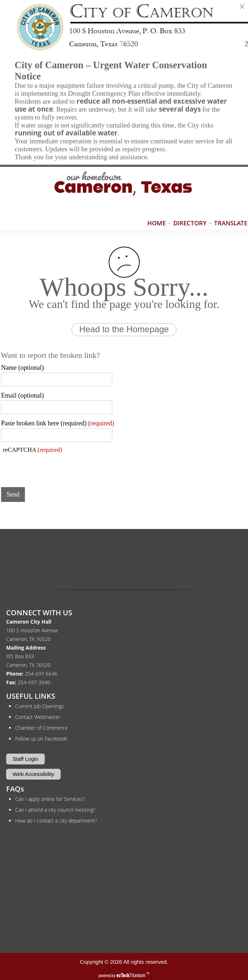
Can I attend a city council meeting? (55, 810)
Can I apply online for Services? (50, 799)
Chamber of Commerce (42, 728)
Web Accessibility (34, 774)
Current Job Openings (40, 706)
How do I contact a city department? (56, 821)
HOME (156, 223)
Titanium (131, 975)
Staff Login (25, 759)
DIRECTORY (190, 223)
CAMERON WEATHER (124, 558)
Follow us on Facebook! (41, 739)
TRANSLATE (231, 223)
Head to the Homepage (124, 329)
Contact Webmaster (38, 717)
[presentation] (56, 468)
